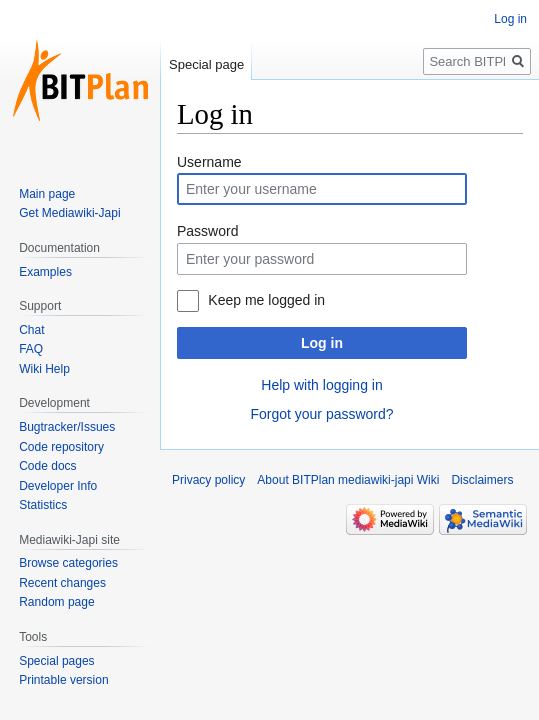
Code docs (47, 466)
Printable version (63, 680)
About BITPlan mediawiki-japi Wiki (348, 480)
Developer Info (58, 486)
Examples (45, 272)
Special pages (56, 661)
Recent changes (62, 583)
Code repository (61, 447)
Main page (47, 194)
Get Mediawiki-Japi (69, 213)
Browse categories (68, 563)
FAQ (31, 349)
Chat (31, 330)
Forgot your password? (321, 414)
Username (209, 162)
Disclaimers (482, 480)
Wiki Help (44, 369)
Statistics (43, 505)
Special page (206, 64)
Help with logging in (321, 385)
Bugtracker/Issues (67, 427)
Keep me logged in (266, 300)
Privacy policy (208, 480)
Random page (56, 602)
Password (207, 231)
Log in (322, 343)
